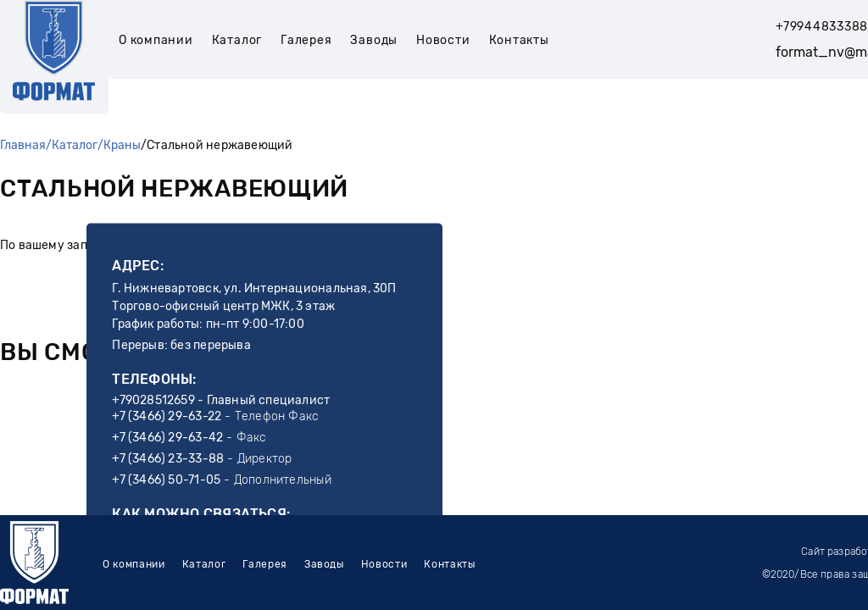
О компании (156, 40)
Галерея (306, 40)
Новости (443, 40)
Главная (23, 145)
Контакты (519, 40)
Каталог (237, 40)
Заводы (374, 40)
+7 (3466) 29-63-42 (167, 438)
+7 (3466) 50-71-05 (166, 480)
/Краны (119, 145)
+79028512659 (153, 400)
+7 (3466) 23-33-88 (168, 459)
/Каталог (72, 145)
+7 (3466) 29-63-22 (167, 416)
